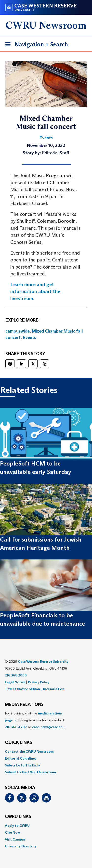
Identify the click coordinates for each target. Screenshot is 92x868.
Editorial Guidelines (20, 758)
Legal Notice (15, 682)
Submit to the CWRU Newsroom (30, 772)
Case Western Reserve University (43, 661)
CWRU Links (18, 817)
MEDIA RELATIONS (24, 705)
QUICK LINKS (19, 743)
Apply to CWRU (17, 826)
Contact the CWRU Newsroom (29, 751)
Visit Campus (15, 839)
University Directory (21, 846)
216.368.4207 (16, 727)
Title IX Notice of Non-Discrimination (35, 689)
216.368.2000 (16, 675)
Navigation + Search (35, 45)
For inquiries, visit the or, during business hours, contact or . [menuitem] (35, 720)
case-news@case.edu (48, 727)
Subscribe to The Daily (22, 765)
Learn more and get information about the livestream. (35, 291)
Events (29, 337)
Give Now (12, 832)
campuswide (18, 331)
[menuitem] (46, 751)
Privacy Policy (39, 682)
